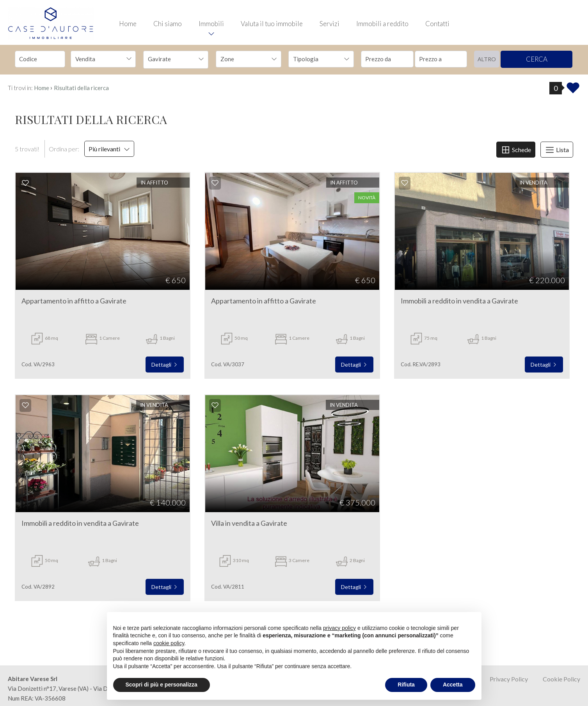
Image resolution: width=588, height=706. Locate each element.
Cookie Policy (561, 679)
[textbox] (242, 59)
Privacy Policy (509, 679)
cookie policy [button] (169, 643)
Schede (516, 150)
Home (128, 24)
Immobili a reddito (382, 24)
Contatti (437, 24)
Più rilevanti (109, 149)
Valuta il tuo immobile (272, 24)
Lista (557, 150)
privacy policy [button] (339, 628)
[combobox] (103, 59)
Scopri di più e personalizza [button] (162, 685)
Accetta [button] (453, 685)
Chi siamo (168, 24)
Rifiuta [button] (406, 685)
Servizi (330, 24)
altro (487, 59)
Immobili (211, 24)
